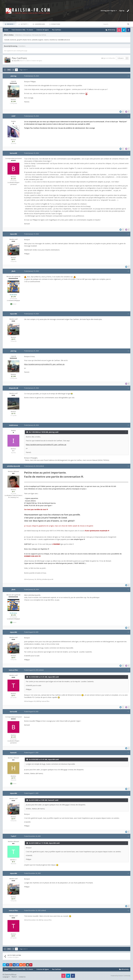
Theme (14, 977)
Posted (31, 76)
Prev (9, 70)
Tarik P (13, 836)
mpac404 (16, 61)
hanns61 (13, 753)
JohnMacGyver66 (13, 466)
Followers (121, 58)
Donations (56, 24)
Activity (24, 24)
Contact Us (22, 977)
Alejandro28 (13, 388)
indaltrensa (13, 425)
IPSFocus (14, 974)
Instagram (119, 30)
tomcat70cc (13, 670)
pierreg (13, 76)
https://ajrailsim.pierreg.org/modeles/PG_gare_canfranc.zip (44, 364)
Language (6, 977)
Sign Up (122, 11)
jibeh (13, 271)
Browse (11, 24)
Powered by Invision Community (121, 976)
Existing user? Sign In (109, 11)
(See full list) (42, 35)
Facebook (128, 30)
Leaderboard (40, 24)
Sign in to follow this (109, 58)
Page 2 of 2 (24, 70)
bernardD (13, 153)
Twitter (124, 30)
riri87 (13, 116)
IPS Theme (6, 974)
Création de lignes (36, 61)
